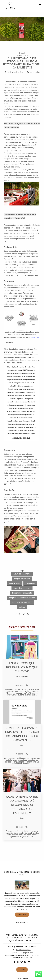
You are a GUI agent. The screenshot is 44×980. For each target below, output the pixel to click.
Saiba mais (22, 915)
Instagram (35, 337)
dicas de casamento (22, 588)
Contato (22, 970)
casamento (30, 583)
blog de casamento (22, 579)
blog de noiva (15, 583)
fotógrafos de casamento (22, 602)
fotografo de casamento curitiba (22, 598)
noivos (22, 607)
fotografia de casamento (22, 593)
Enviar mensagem (23, 950)
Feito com (22, 978)
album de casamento (22, 574)
